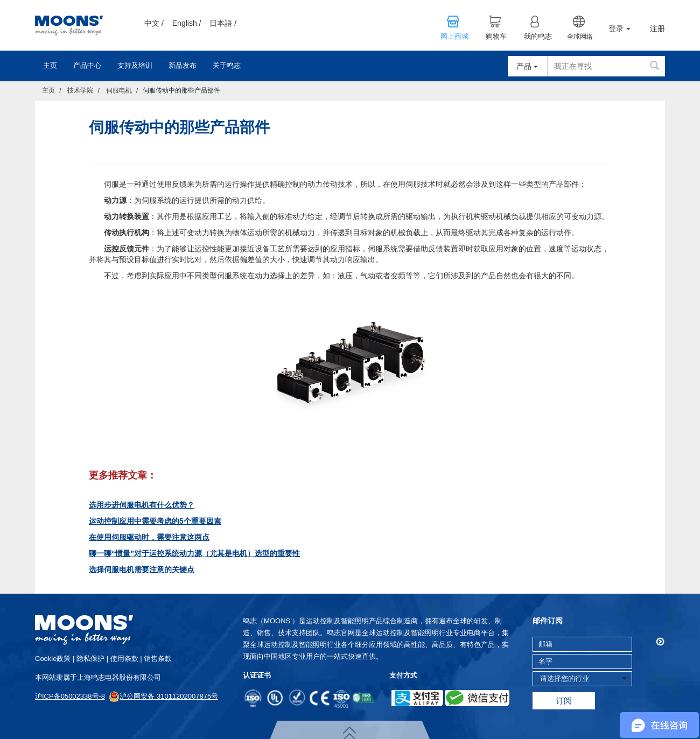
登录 (619, 29)
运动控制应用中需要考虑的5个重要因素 (155, 521)
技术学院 (80, 90)
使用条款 (124, 659)
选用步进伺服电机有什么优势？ (142, 505)
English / (187, 23)
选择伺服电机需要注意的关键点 (142, 569)
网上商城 (454, 37)
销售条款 (158, 659)
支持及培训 (135, 65)
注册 (657, 29)
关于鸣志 (227, 65)
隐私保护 (90, 659)
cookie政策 (53, 659)
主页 (50, 65)
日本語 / (223, 23)
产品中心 (87, 65)
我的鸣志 (538, 37)
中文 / (154, 23)
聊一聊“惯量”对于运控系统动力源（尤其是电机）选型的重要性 (194, 553)
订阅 (564, 701)
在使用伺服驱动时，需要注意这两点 (149, 537)
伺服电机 (119, 90)
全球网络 (580, 37)
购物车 (496, 37)
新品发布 (183, 65)
